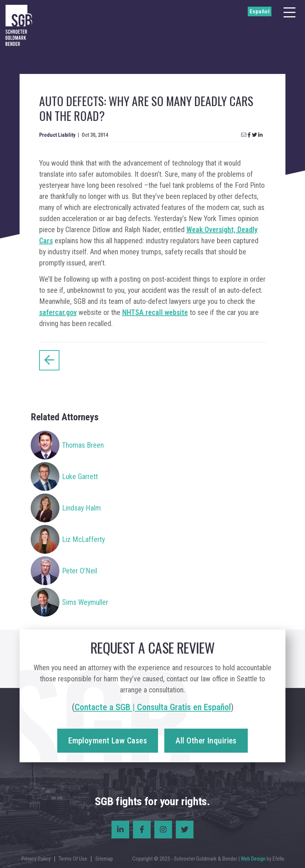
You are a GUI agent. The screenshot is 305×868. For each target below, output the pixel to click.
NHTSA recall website (155, 312)
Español (260, 11)
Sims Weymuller (85, 602)
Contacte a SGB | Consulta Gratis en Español (153, 707)
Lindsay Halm (81, 508)
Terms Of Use (73, 859)
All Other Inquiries (206, 741)
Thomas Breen (83, 445)
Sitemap (104, 859)
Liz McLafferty (83, 539)
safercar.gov (58, 312)
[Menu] (289, 12)
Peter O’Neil (80, 571)
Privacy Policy (36, 859)
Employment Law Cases (108, 741)
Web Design (253, 859)
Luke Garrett (80, 477)
